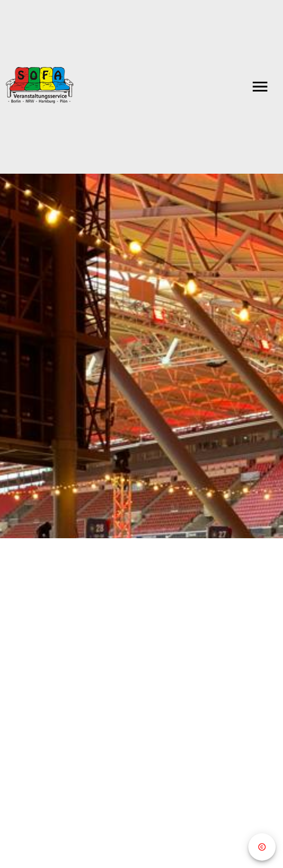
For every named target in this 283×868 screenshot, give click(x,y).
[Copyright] (262, 847)
